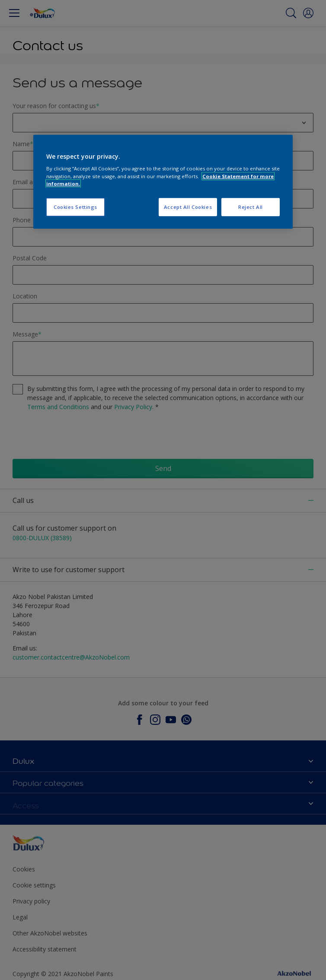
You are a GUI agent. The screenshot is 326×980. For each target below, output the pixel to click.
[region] (163, 182)
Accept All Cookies (188, 207)
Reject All (251, 207)
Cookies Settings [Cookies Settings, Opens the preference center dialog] (75, 207)
